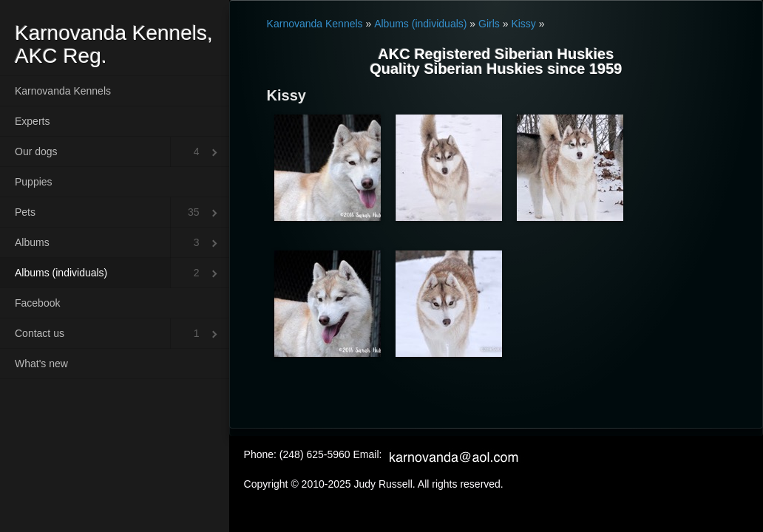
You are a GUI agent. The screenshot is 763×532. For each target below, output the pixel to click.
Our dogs (36, 151)
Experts (32, 121)
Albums (32, 242)
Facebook (37, 303)
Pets (25, 212)
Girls (489, 24)
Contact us (40, 333)
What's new (41, 364)
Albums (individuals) (61, 273)
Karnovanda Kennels (63, 91)
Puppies (34, 182)
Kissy (523, 24)
